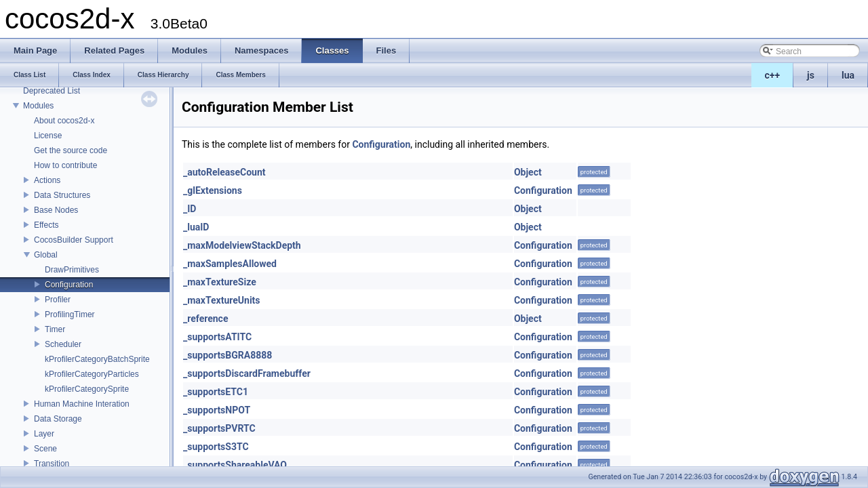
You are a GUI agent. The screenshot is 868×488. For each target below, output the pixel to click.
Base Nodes (56, 210)
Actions (47, 180)
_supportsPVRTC (219, 428)
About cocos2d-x (64, 121)
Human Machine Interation (82, 404)
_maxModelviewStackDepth (242, 245)
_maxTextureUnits (222, 300)
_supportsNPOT (217, 410)
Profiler (58, 300)
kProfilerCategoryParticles (92, 374)
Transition (52, 464)
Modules (38, 106)
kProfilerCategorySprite (87, 389)
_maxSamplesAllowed (230, 264)
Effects (46, 225)
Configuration (69, 285)
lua (848, 75)
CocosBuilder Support (74, 240)
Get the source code (71, 150)
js (811, 75)
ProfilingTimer (70, 314)
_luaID (196, 227)
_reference (205, 319)
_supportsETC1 (216, 392)
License (48, 136)
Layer (44, 434)
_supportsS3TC (216, 447)
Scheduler (63, 344)
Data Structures (62, 195)
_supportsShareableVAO (235, 465)
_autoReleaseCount (224, 172)
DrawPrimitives (72, 270)
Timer (55, 329)
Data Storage (58, 419)
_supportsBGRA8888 (228, 355)
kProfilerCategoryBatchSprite (97, 359)
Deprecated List (52, 91)
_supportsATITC (217, 337)
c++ (773, 75)
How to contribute (65, 165)
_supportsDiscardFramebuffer (247, 373)
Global (46, 255)
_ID (190, 209)
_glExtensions (213, 190)
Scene (45, 449)
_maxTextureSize (220, 282)
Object (528, 172)
